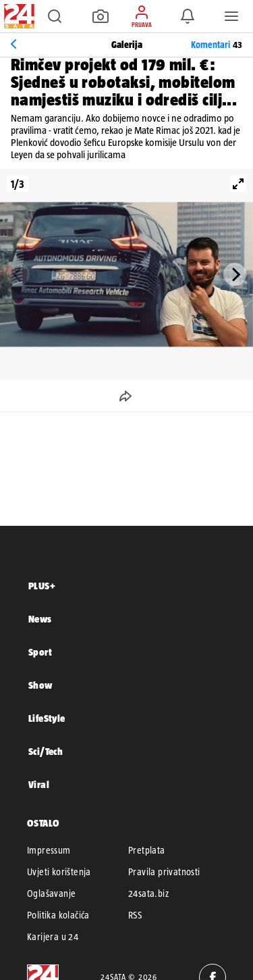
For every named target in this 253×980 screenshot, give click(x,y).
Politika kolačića (58, 915)
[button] (55, 16)
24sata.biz (148, 893)
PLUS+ (42, 586)
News (40, 619)
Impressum (49, 850)
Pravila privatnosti (164, 872)
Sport (40, 652)
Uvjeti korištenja (59, 872)
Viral (39, 784)
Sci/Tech (46, 751)
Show (40, 685)
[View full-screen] (238, 184)
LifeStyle (47, 718)
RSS (135, 915)
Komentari (217, 45)
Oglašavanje (51, 893)
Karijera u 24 (53, 937)
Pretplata (147, 850)
